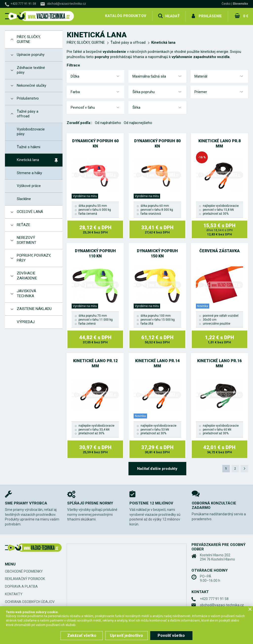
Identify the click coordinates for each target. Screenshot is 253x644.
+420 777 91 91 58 (23, 4)
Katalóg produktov (125, 16)
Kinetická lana (163, 42)
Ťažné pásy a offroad (128, 42)
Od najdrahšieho (108, 122)
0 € (245, 16)
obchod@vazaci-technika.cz (66, 4)
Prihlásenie (210, 16)
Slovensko (240, 4)
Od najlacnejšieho (138, 122)
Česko (226, 4)
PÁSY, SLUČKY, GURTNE (86, 42)
